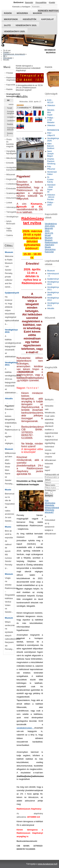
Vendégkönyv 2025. (15, 31)
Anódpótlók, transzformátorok (10, 169)
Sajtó (7, 25)
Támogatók (10, 212)
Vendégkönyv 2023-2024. (51, 225)
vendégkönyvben (25, 728)
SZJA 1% (49, 233)
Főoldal (10, 73)
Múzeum (9, 574)
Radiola (10, 124)
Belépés (49, 496)
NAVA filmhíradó (10, 222)
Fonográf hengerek (10, 112)
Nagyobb (29, 2)
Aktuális (9, 399)
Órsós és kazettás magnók (10, 143)
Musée (8, 490)
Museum (9, 252)
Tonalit (10, 108)
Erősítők (10, 163)
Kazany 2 (10, 134)
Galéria (10, 235)
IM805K (11, 105)
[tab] (13, 244)
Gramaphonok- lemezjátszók (10, 95)
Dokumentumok (10, 198)
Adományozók (10, 207)
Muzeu (8, 527)
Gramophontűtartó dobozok (10, 129)
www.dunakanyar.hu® (48, 864)
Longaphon (10, 117)
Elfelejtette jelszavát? (50, 511)
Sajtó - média (9, 229)
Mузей (48, 235)
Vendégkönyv (10, 217)
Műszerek (10, 174)
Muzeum (9, 618)
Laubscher (10, 121)
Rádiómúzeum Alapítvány (10, 79)
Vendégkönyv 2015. (26, 25)
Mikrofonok (11, 19)
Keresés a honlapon (21, 7)
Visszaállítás (41, 2)
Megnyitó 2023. (49, 229)
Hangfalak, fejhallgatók (10, 152)
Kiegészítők (30, 19)
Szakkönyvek (10, 193)
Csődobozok (10, 184)
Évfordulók (10, 189)
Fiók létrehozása (50, 502)
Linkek (9, 203)
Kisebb (52, 2)
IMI (8, 100)
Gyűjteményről (12, 293)
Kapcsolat (48, 19)
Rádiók (9, 89)
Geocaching (50, 249)
